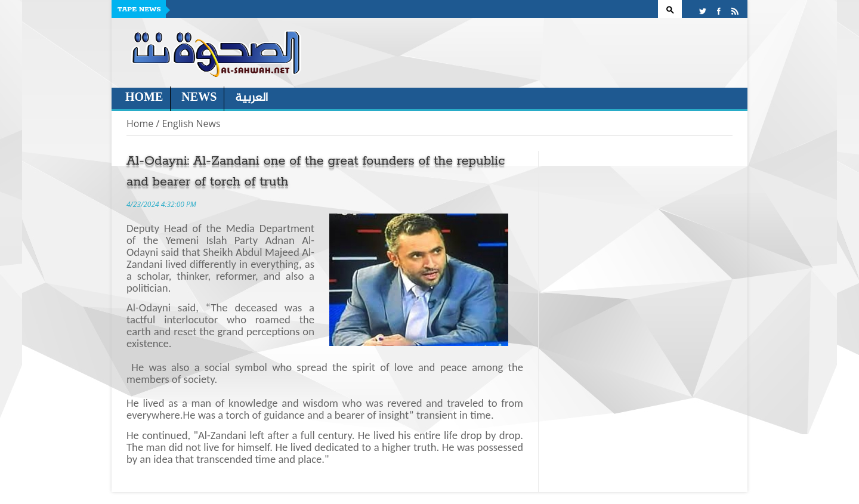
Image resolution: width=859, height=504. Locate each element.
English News (191, 123)
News (199, 98)
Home (144, 98)
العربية (251, 98)
